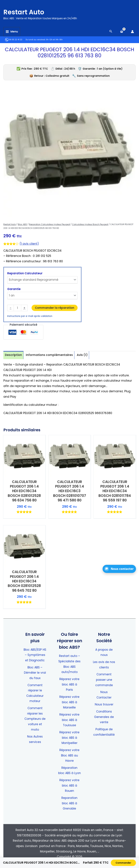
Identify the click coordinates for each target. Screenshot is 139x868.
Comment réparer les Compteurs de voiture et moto (35, 719)
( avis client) (29, 244)
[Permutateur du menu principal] (12, 32)
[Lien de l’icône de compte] (132, 32)
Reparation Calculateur (25, 273)
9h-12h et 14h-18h (54, 40)
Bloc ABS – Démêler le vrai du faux (35, 673)
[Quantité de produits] (17, 308)
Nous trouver (104, 704)
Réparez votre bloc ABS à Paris (69, 684)
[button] (119, 569)
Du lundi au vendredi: (36, 40)
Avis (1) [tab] (82, 355)
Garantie (14, 289)
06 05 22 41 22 (14, 40)
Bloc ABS (22, 224)
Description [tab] (13, 355)
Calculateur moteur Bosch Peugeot (90, 224)
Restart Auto (28, 12)
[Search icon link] (111, 32)
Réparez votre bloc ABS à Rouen (69, 785)
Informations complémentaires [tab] (49, 355)
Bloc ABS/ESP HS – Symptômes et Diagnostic (35, 655)
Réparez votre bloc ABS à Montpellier (69, 738)
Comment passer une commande (104, 680)
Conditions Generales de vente (104, 717)
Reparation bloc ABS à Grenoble (69, 803)
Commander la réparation (55, 308)
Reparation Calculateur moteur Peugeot (50, 224)
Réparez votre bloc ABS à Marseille (69, 702)
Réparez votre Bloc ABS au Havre (69, 755)
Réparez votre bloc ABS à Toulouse (69, 720)
